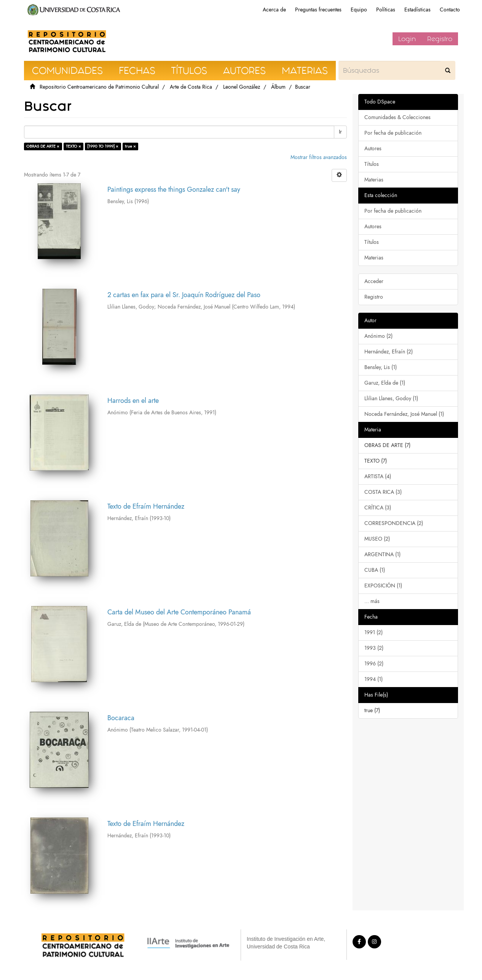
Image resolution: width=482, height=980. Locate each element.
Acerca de (274, 10)
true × (130, 146)
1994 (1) (373, 679)
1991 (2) (373, 632)
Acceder (374, 281)
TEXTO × (73, 146)
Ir (340, 132)
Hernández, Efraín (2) (389, 352)
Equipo (359, 10)
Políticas (386, 10)
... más (372, 601)
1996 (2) (374, 664)
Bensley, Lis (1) (381, 367)
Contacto (450, 10)
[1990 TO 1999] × (103, 146)
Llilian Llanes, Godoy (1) (391, 399)
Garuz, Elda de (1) (385, 383)
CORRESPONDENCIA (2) (394, 523)
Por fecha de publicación (393, 133)
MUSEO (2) (377, 539)
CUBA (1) (375, 570)
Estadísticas (417, 10)
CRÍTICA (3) (378, 508)
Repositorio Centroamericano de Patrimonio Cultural (99, 87)
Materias (374, 180)
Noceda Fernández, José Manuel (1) (404, 414)
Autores (373, 149)
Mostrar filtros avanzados (319, 157)
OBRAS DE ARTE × (43, 146)
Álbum (278, 87)
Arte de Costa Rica (191, 87)
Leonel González (242, 87)
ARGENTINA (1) (382, 554)
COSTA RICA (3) (383, 492)
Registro (440, 39)
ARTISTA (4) (378, 476)
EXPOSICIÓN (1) (383, 586)
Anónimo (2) (378, 336)
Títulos (372, 164)
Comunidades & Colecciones (397, 117)
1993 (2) (374, 648)
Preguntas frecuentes (318, 10)
